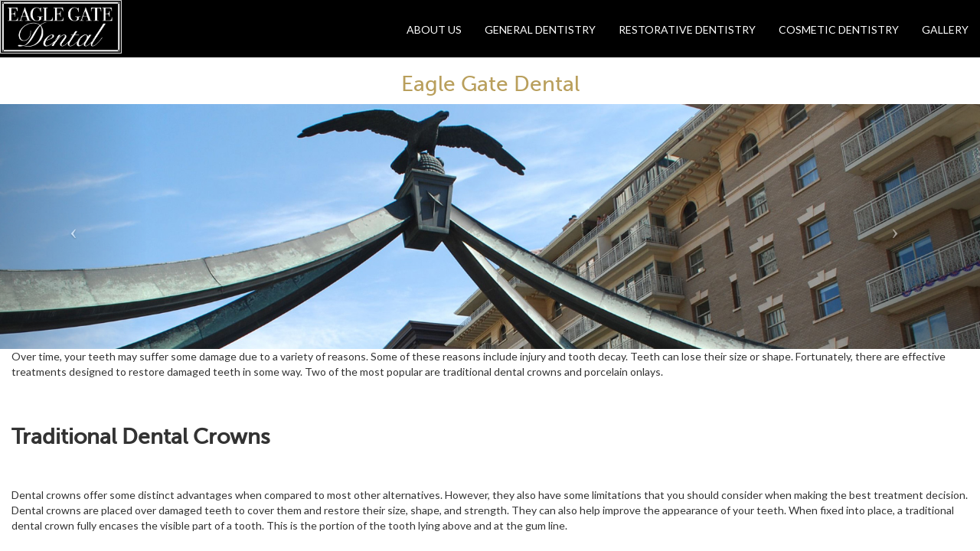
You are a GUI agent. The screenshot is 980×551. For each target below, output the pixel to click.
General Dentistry (540, 29)
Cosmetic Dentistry (839, 29)
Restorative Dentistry (687, 29)
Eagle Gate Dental (490, 84)
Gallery (945, 29)
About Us (434, 29)
